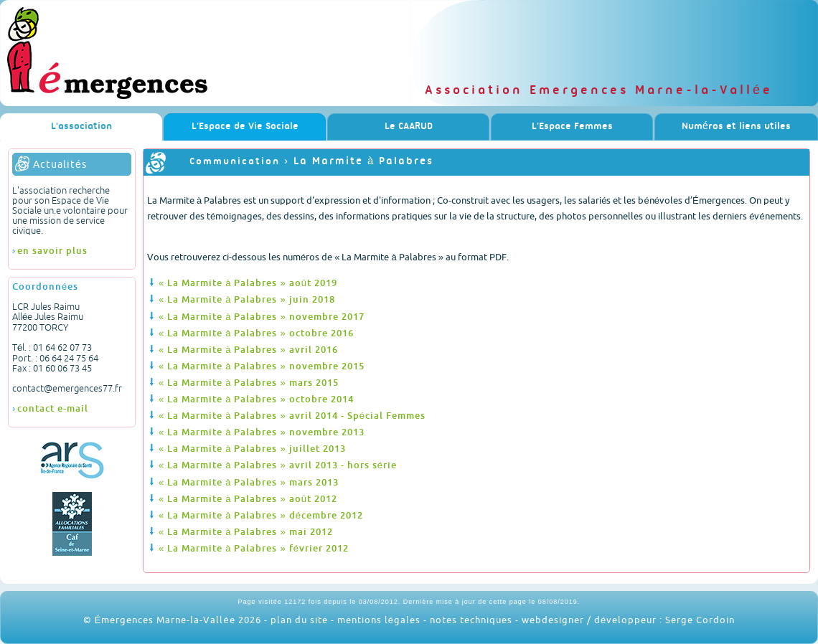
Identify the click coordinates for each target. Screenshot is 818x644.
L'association (81, 127)
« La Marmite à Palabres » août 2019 (248, 283)
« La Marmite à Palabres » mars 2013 (249, 482)
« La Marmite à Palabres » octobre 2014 (256, 399)
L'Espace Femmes (572, 127)
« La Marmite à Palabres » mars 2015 (249, 382)
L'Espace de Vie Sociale (245, 127)
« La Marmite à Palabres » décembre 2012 (261, 515)
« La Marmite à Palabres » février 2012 (254, 548)
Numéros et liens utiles (736, 127)
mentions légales (379, 620)
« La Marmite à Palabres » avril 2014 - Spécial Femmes (292, 415)
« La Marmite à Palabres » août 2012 (248, 498)
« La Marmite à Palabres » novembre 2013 (262, 432)
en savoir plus (52, 250)
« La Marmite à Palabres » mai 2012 (246, 531)
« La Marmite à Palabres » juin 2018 (247, 299)
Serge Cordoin (700, 620)
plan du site (299, 620)
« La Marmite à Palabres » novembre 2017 (262, 316)
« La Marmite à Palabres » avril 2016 (248, 349)
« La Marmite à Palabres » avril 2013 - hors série (278, 465)
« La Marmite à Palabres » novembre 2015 (262, 366)
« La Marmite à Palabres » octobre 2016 (256, 333)
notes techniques (471, 620)
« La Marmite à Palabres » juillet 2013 (252, 448)
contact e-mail (53, 408)
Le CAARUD (409, 127)
